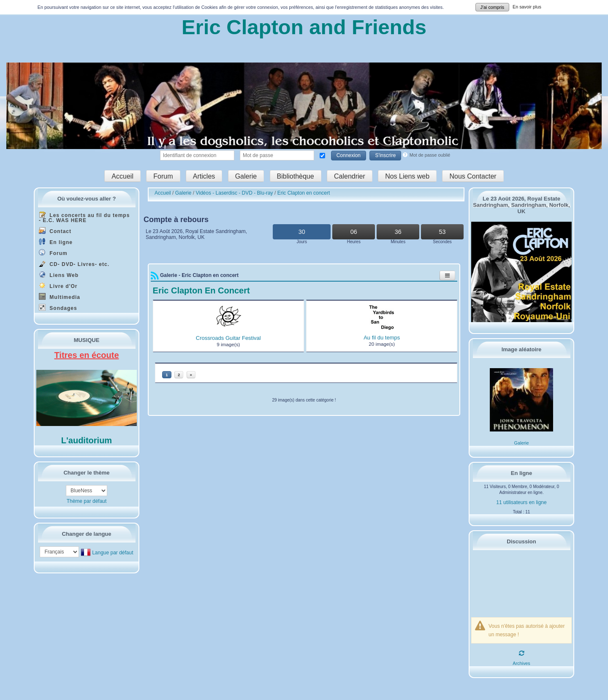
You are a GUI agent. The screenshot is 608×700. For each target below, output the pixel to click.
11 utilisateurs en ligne (521, 502)
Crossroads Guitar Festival (228, 338)
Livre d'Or (58, 286)
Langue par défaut (113, 552)
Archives (521, 663)
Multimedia (60, 297)
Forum (163, 176)
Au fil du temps (382, 338)
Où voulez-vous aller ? (87, 199)
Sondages (58, 308)
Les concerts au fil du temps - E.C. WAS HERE (84, 217)
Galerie (246, 176)
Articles (204, 176)
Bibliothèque (296, 176)
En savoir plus (527, 7)
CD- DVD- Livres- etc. (74, 264)
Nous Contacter (473, 176)
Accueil (122, 176)
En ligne (56, 242)
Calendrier (350, 176)
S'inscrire (385, 155)
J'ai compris (493, 7)
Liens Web (59, 275)
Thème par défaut (87, 501)
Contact (55, 231)
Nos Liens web (407, 176)
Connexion (349, 155)
